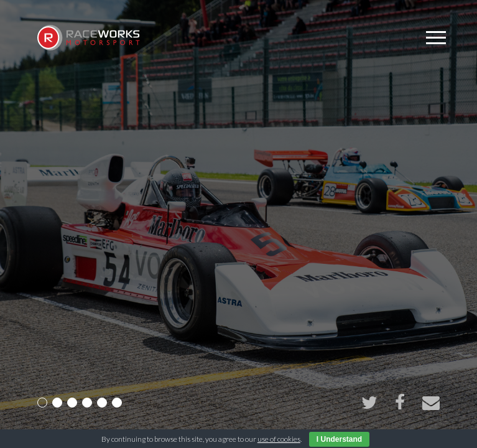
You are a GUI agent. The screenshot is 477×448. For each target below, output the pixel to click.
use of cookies (279, 439)
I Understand (339, 439)
